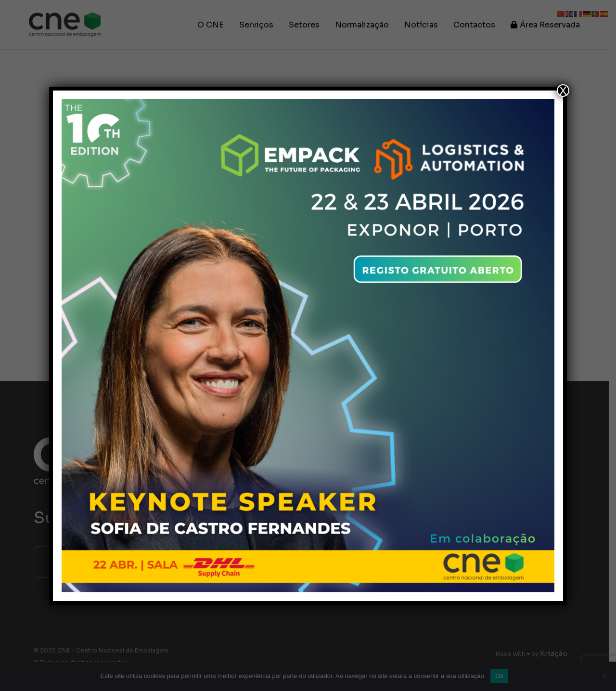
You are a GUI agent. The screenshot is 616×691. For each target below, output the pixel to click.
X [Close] (563, 91)
